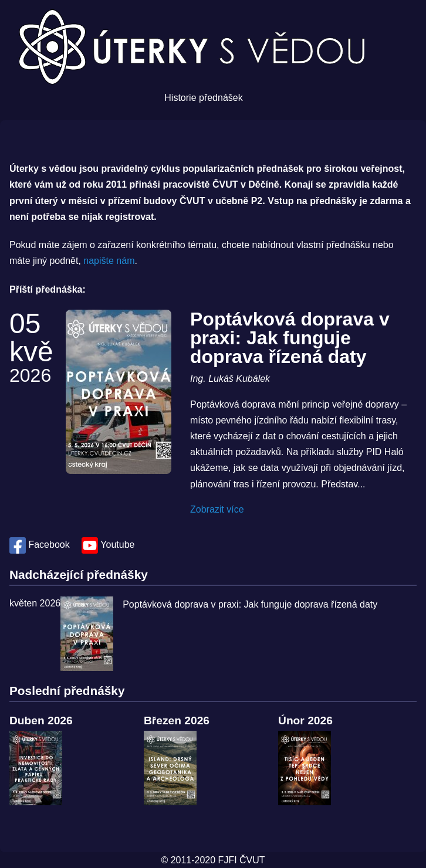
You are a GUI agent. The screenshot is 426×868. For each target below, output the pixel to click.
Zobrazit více (217, 509)
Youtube (108, 545)
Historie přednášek (203, 98)
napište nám (109, 261)
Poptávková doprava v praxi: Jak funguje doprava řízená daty (290, 338)
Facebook (41, 545)
